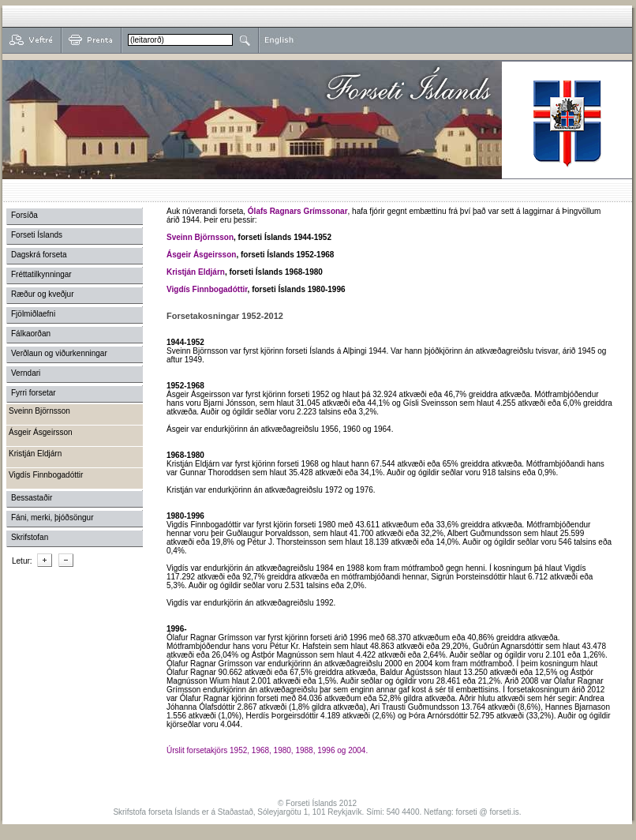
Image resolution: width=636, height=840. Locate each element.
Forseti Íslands (37, 235)
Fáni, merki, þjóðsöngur (52, 517)
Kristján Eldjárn (196, 272)
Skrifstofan (30, 537)
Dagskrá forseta (39, 255)
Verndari (26, 373)
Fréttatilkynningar (41, 274)
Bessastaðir (32, 498)
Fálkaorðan (31, 334)
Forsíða (24, 215)
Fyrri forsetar (34, 393)
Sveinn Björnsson (200, 237)
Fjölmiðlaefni (33, 314)
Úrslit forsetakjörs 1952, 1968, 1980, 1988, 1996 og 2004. (267, 750)
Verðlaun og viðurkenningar (59, 353)
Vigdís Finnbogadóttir (207, 289)
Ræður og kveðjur (42, 294)
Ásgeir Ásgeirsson (201, 255)
